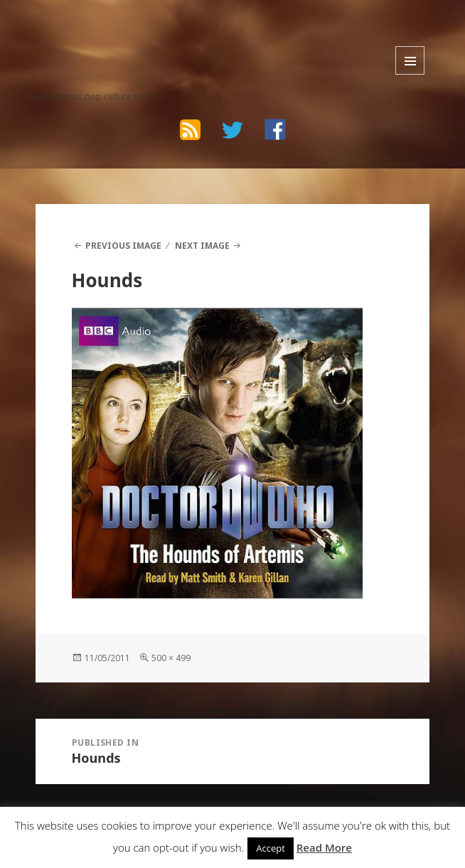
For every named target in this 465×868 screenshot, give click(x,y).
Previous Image (123, 246)
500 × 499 (171, 658)
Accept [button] (271, 848)
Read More (324, 847)
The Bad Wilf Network (110, 33)
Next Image (202, 246)
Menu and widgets (410, 60)
